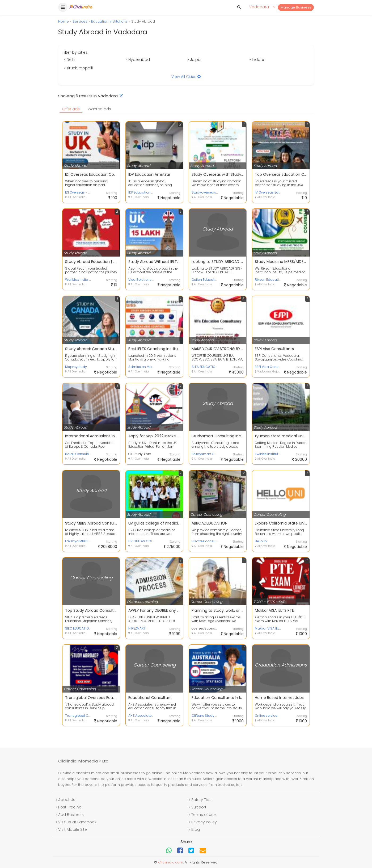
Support (199, 807)
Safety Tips (201, 800)
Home (64, 21)
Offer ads (71, 109)
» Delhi (70, 60)
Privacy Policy (204, 822)
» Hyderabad (138, 60)
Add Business (71, 815)
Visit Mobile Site (73, 829)
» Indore (257, 60)
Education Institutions (109, 21)
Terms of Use (204, 815)
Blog (196, 829)
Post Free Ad (70, 807)
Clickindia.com (171, 862)
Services (80, 21)
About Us (67, 800)
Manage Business (296, 7)
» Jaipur (195, 60)
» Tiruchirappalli (78, 68)
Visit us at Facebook (77, 822)
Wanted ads (99, 109)
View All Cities (186, 77)
